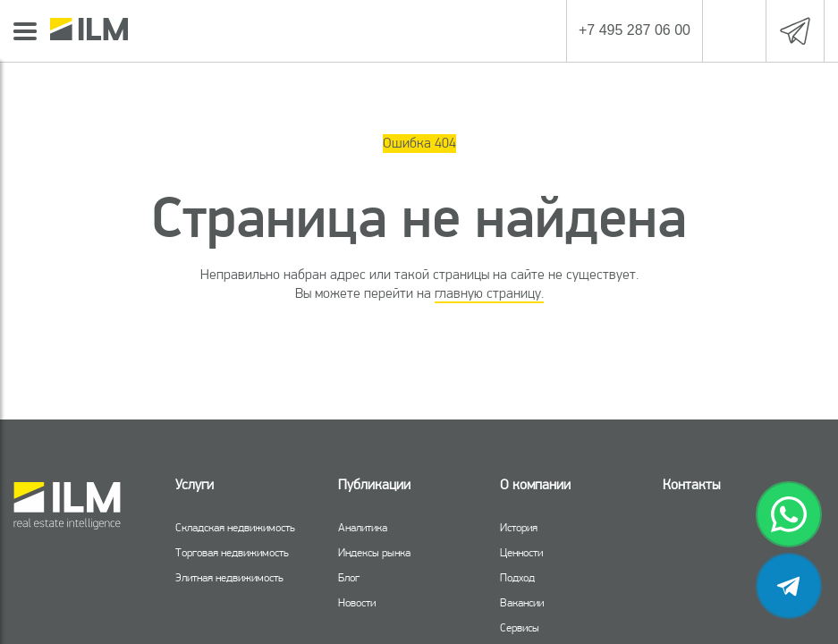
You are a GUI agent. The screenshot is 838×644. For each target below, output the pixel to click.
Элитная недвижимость (229, 577)
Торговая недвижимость (232, 552)
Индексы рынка (374, 552)
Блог (349, 577)
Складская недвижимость (235, 527)
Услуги (195, 484)
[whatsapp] (789, 514)
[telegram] (789, 586)
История (519, 527)
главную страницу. (489, 293)
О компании (535, 484)
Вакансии (522, 602)
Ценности (521, 552)
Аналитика (363, 527)
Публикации (374, 484)
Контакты (691, 484)
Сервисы (520, 627)
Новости (357, 602)
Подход (517, 577)
